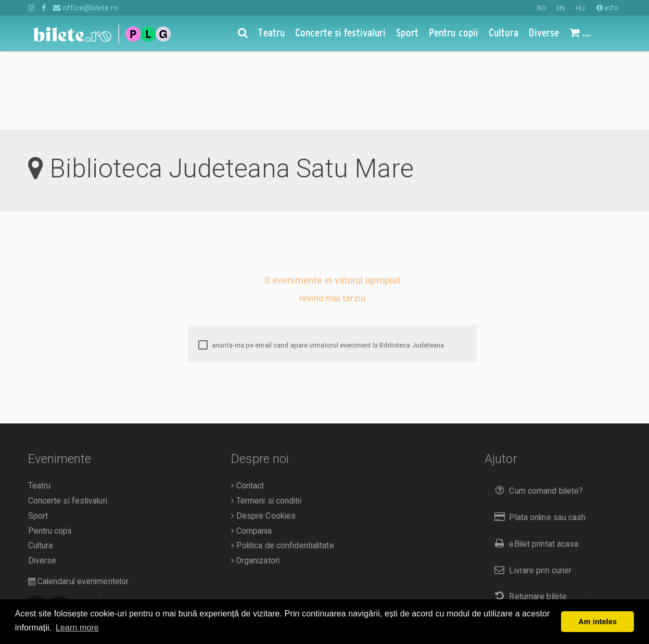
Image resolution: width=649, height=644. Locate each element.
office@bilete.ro (86, 8)
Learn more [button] (77, 628)
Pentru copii (50, 453)
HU (580, 8)
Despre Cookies (264, 437)
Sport (38, 437)
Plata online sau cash (538, 439)
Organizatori (255, 482)
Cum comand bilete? (536, 412)
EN (561, 8)
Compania (252, 453)
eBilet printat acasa (534, 465)
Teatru (40, 407)
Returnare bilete (528, 518)
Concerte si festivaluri (68, 422)
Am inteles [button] (597, 622)
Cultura (41, 467)
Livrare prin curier (531, 492)
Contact (248, 407)
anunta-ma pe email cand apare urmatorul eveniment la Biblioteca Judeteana (321, 267)
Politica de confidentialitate (283, 467)
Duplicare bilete (527, 544)
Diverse (42, 482)
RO (542, 8)
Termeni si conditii (266, 422)
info (608, 8)
